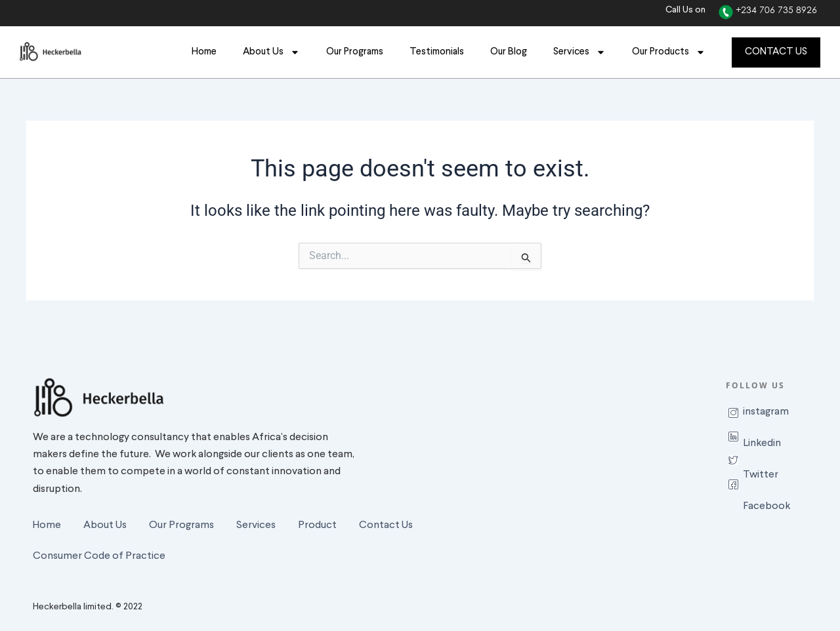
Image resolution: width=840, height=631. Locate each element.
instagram (766, 412)
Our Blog (509, 52)
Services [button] (579, 52)
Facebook (766, 506)
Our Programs (355, 52)
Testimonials (437, 52)
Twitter (761, 475)
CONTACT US (776, 52)
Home (204, 52)
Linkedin (762, 443)
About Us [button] (271, 52)
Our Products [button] (669, 52)
